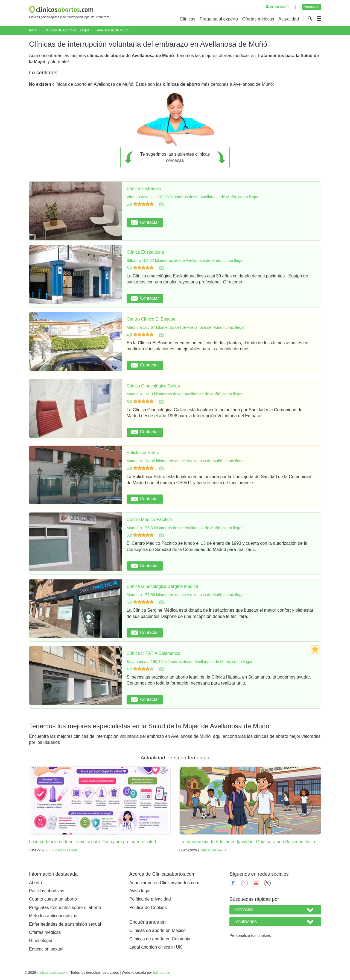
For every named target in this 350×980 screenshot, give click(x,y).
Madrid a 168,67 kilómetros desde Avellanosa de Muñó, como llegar (186, 327)
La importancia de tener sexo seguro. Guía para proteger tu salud (92, 842)
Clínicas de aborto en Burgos (67, 30)
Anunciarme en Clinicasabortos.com (164, 883)
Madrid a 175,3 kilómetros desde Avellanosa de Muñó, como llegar (185, 528)
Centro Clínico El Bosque (151, 319)
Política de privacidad (150, 899)
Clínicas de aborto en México (157, 930)
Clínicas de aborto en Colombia (160, 939)
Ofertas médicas (258, 19)
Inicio (33, 30)
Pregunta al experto (219, 19)
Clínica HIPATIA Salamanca (154, 653)
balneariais (161, 972)
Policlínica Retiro (143, 453)
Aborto (35, 883)
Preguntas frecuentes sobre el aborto (65, 908)
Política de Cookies (148, 908)
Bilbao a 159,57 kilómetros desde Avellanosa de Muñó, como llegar (185, 260)
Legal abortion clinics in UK (156, 947)
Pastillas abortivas (47, 891)
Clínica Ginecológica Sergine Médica (162, 586)
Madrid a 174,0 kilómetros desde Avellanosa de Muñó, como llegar (185, 394)
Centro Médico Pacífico (149, 519)
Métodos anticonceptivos (53, 916)
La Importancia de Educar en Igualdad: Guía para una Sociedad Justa (247, 842)
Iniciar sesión (278, 7)
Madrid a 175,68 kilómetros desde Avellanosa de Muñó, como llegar (186, 595)
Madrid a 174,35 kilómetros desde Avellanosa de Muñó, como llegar (186, 461)
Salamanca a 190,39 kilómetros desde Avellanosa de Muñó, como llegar (190, 662)
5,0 (141, 204)
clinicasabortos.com (52, 972)
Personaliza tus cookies (250, 935)
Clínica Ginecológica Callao (153, 386)
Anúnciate (312, 7)
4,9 (141, 335)
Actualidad (289, 19)
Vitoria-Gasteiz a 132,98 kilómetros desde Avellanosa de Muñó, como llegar (193, 197)
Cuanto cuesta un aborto (53, 899)
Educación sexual (63, 850)
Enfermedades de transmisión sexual (65, 924)
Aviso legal (140, 891)
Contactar (145, 222)
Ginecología (41, 941)
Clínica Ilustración (144, 189)
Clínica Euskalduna (145, 252)
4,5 (141, 669)
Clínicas (187, 19)
